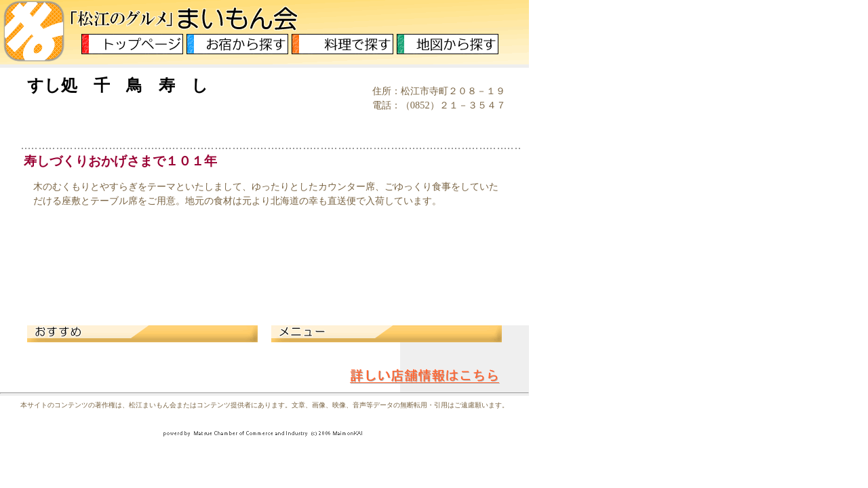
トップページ (132, 44)
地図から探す (448, 44)
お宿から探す (237, 44)
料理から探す (342, 44)
